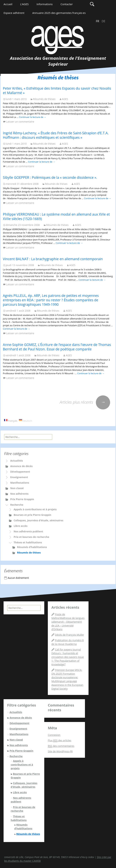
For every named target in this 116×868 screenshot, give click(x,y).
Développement (20, 472)
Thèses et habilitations (28, 542)
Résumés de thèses (44, 99)
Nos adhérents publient (28, 531)
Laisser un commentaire (20, 122)
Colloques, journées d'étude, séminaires (38, 520)
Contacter (67, 4)
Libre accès (20, 526)
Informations (45, 4)
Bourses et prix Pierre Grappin (32, 515)
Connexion (54, 735)
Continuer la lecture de (32, 117)
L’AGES (24, 4)
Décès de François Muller (70, 635)
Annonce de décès (21, 466)
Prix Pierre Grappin (22, 499)
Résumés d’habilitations (32, 547)
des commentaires (61, 746)
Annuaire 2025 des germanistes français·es (59, 13)
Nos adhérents (19, 494)
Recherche (17, 505)
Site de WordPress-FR (60, 751)
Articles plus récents (85, 402)
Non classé (17, 488)
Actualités (16, 461)
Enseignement (19, 477)
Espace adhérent (14, 13)
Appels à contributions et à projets (35, 509)
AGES (65, 99)
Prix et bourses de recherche (31, 537)
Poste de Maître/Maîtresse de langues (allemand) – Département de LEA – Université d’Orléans (68, 622)
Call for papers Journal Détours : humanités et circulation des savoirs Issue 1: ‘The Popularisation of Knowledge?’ (68, 657)
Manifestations (20, 483)
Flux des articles (60, 740)
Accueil (8, 4)
